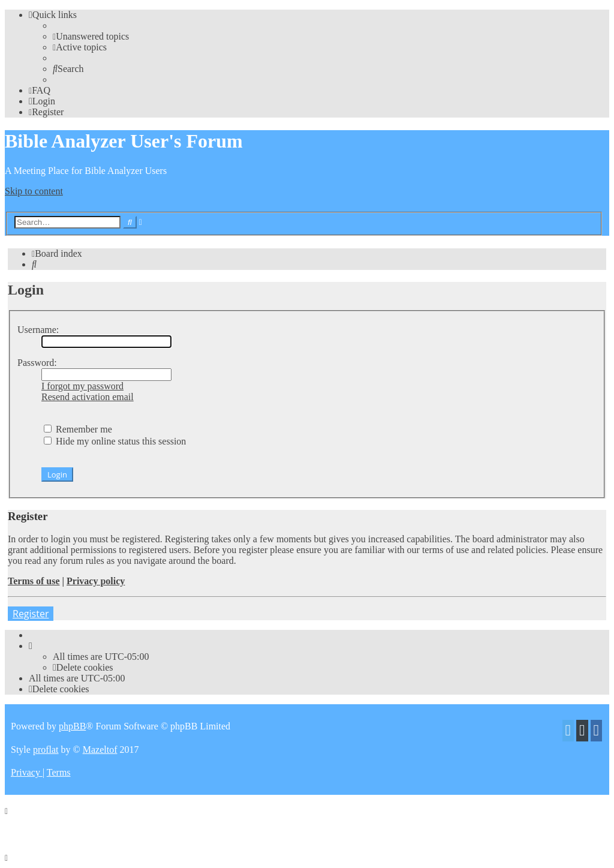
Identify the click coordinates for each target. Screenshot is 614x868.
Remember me (78, 429)
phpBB (72, 726)
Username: (38, 330)
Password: (37, 363)
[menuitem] (91, 36)
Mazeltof (100, 750)
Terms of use (34, 581)
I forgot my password (82, 386)
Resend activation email (88, 397)
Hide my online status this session (115, 441)
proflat (46, 750)
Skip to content (34, 191)
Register (31, 614)
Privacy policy (96, 581)
